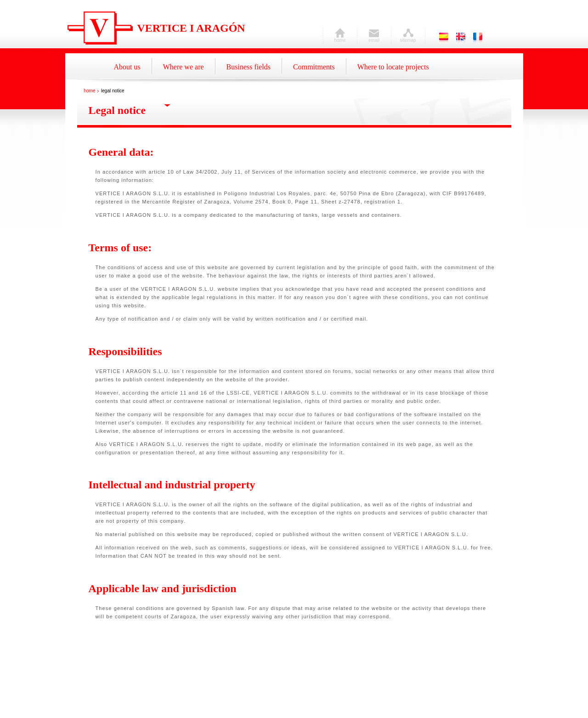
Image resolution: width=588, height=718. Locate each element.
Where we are (184, 67)
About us (127, 67)
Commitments (314, 67)
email (374, 38)
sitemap (408, 38)
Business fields (249, 67)
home (340, 38)
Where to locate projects (393, 67)
